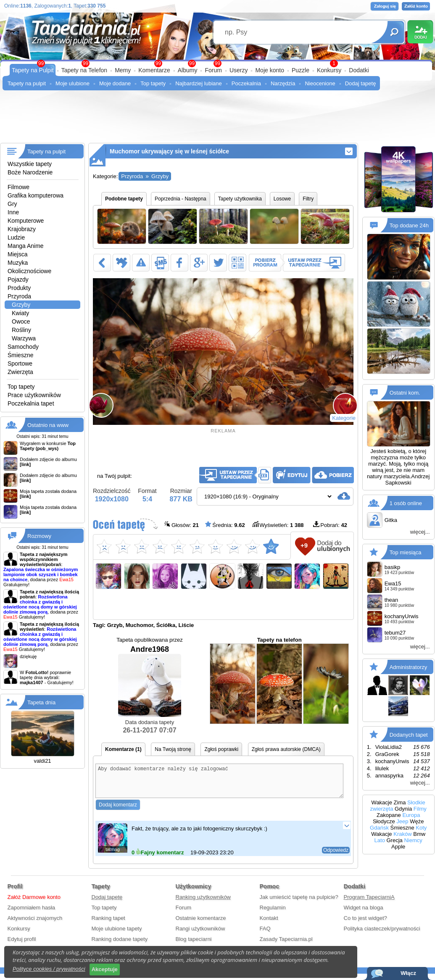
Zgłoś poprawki (221, 749)
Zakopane (389, 815)
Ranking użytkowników (203, 903)
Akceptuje (105, 969)
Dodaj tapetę (361, 83)
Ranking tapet (108, 924)
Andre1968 (150, 681)
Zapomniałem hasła (31, 914)
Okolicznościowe (29, 271)
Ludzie (16, 237)
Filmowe (18, 187)
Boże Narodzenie (30, 172)
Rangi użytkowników (200, 935)
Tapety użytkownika (240, 199)
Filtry (308, 199)
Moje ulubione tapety (117, 935)
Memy (123, 70)
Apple (398, 847)
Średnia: (225, 525)
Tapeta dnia (41, 702)
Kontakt (269, 924)
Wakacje (382, 802)
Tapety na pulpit (27, 83)
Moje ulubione (72, 83)
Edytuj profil (22, 945)
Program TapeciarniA (369, 903)
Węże (417, 821)
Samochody (23, 347)
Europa (411, 815)
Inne (13, 212)
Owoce (21, 321)
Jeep (402, 821)
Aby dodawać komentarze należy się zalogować (219, 784)
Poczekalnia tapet (31, 403)
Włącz (408, 973)
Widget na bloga (364, 914)
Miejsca (17, 254)
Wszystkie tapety (30, 164)
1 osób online (406, 503)
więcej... (420, 532)
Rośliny (21, 330)
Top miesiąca (406, 552)
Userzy (239, 70)
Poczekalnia (246, 83)
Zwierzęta (20, 372)
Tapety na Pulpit (33, 70)
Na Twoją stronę (173, 749)
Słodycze (384, 821)
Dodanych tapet (409, 735)
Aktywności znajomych (35, 924)
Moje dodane (115, 83)
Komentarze (154, 70)
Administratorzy (409, 667)
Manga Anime (26, 246)
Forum (213, 70)
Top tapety (153, 83)
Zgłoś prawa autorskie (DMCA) (286, 749)
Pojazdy (18, 279)
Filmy (420, 809)
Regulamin (273, 914)
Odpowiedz (336, 856)
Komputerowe (26, 221)
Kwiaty (20, 313)
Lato (380, 840)
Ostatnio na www (48, 425)
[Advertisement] (217, 120)
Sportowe (20, 364)
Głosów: (182, 525)
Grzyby (21, 305)
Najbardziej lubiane (199, 83)
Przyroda (19, 296)
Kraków (402, 834)
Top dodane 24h (409, 225)
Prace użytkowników (34, 395)
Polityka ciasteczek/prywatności (382, 935)
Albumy (188, 70)
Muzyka (18, 263)
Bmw (419, 834)
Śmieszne (20, 355)
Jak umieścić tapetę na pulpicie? (299, 903)
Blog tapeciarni (194, 945)
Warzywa (24, 338)
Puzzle (301, 70)
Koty (421, 828)
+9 (304, 545)
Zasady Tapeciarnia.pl (286, 945)
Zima (400, 802)
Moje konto (269, 70)
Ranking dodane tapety (120, 945)
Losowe (282, 199)
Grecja (395, 840)
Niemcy (413, 840)
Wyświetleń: (278, 525)
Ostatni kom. (405, 393)
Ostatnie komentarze (201, 924)
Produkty (19, 288)
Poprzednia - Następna (181, 199)
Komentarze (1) (123, 749)
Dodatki (359, 70)
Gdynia (403, 809)
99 (217, 63)
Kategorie (344, 418)
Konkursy (329, 70)
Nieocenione (320, 83)
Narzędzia (283, 83)
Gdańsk (379, 828)
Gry (12, 204)
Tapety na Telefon (84, 70)
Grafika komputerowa (36, 195)
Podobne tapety (124, 199)
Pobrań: (330, 525)
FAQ (265, 935)
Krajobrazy (22, 229)
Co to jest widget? (365, 924)
